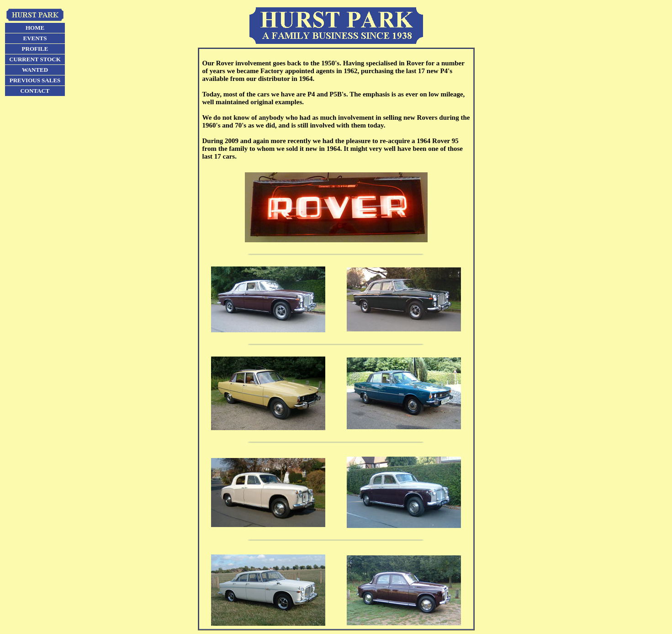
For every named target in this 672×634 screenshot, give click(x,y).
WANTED (35, 70)
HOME (35, 28)
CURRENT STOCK (35, 59)
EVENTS (35, 38)
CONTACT (35, 91)
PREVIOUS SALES (35, 80)
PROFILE (35, 49)
